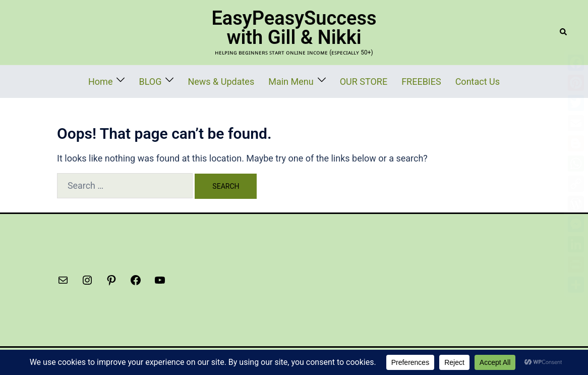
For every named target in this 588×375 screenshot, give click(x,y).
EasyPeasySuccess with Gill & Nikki (294, 28)
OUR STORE (355, 81)
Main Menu (292, 81)
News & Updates (235, 81)
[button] (564, 32)
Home (130, 81)
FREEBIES (404, 81)
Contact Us (451, 81)
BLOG (174, 81)
